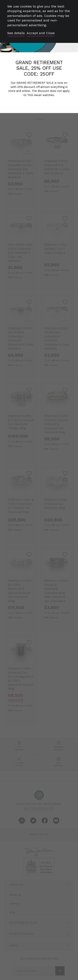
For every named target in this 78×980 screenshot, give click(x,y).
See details (16, 33)
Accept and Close (41, 33)
